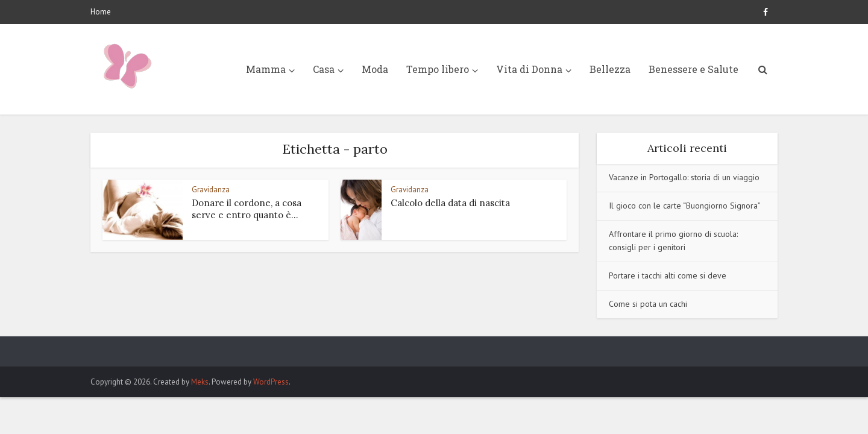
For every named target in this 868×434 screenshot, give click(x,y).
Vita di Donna (529, 69)
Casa (324, 69)
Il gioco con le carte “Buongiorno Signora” (685, 206)
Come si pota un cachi (648, 304)
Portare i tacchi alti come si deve (668, 275)
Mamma (266, 69)
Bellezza (610, 69)
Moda (375, 69)
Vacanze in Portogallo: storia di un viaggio (684, 177)
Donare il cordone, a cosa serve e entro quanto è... (247, 209)
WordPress (271, 382)
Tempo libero (438, 69)
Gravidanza (211, 190)
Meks (200, 382)
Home (101, 12)
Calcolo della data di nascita (450, 203)
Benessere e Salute (693, 69)
